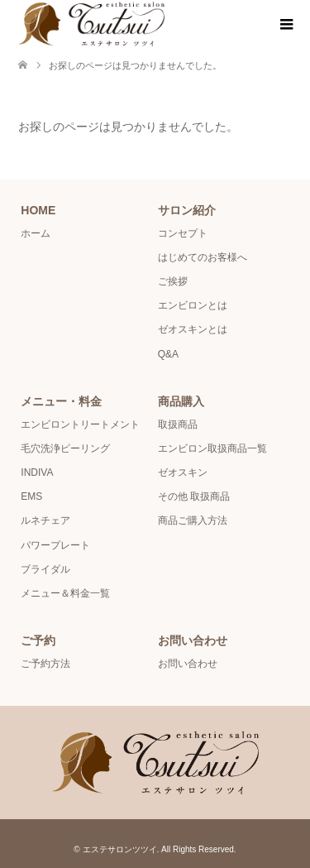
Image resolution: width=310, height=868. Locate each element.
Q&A (168, 354)
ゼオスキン (183, 472)
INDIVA (37, 472)
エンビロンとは (193, 305)
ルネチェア (45, 520)
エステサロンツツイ (120, 849)
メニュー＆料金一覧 (65, 593)
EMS (31, 496)
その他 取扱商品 (194, 496)
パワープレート (55, 545)
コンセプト (183, 233)
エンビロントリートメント (80, 424)
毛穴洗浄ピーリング (65, 448)
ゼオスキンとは (193, 329)
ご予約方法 (45, 664)
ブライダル (45, 569)
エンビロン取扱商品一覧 (212, 448)
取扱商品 (178, 424)
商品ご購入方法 (193, 520)
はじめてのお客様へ (203, 257)
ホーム (36, 233)
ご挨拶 (173, 281)
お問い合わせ (188, 664)
